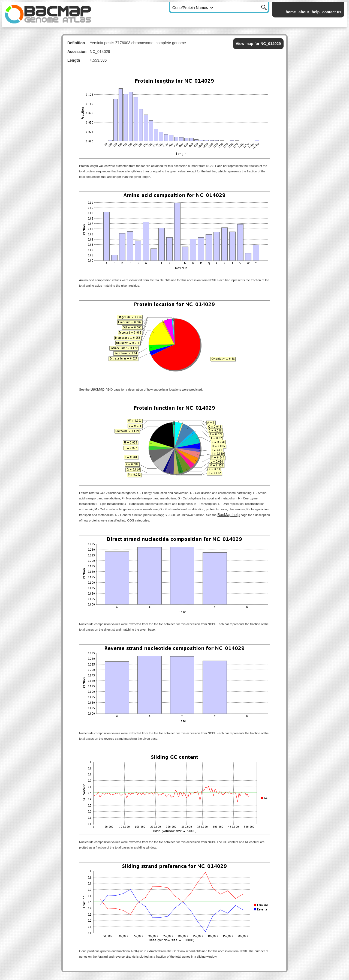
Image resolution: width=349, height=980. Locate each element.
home (291, 12)
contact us (332, 12)
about (304, 12)
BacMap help (102, 389)
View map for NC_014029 (258, 44)
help (316, 12)
